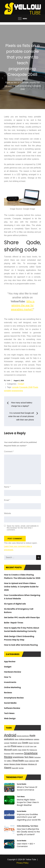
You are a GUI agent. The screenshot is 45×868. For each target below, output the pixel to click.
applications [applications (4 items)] (9, 739)
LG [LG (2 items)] (24, 746)
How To (8, 677)
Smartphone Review (14, 698)
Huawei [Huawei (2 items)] (31, 743)
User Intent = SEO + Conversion (26, 845)
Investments (10, 682)
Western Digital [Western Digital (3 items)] (15, 764)
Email (7, 500)
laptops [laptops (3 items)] (20, 746)
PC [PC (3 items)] (28, 750)
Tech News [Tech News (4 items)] (29, 757)
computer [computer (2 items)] (7, 743)
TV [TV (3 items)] (5, 761)
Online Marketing (12, 687)
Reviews (8, 693)
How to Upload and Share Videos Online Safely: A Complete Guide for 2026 (21, 587)
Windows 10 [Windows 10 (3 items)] (32, 764)
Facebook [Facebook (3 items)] (13, 743)
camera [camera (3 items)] (36, 739)
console (15, 387)
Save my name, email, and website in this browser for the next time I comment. (23, 528)
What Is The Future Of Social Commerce (27, 789)
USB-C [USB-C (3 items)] (9, 761)
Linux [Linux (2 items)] (31, 746)
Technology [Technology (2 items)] (37, 757)
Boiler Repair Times (14, 623)
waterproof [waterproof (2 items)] (32, 761)
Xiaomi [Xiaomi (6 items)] (8, 768)
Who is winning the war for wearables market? (23, 305)
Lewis (8, 380)
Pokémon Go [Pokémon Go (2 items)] (33, 750)
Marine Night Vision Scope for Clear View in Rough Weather (28, 802)
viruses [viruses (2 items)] (27, 761)
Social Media (10, 703)
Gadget (21, 384)
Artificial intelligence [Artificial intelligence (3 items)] (26, 739)
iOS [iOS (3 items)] (9, 746)
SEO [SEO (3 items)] (13, 753)
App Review (10, 662)
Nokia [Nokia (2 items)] (20, 750)
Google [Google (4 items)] (25, 743)
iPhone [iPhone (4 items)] (14, 746)
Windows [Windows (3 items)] (24, 764)
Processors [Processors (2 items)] (7, 754)
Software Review (12, 708)
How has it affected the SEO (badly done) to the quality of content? (28, 832)
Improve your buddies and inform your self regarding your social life (29, 817)
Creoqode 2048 (26, 387)
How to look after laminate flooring (21, 645)
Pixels (36, 387)
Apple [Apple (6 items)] (32, 735)
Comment (9, 452)
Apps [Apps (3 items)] (16, 739)
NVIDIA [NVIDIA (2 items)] (24, 750)
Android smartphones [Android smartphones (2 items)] (23, 736)
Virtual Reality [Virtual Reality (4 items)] (18, 761)
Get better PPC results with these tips (22, 617)
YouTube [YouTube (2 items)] (21, 768)
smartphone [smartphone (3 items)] (19, 753)
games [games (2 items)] (19, 743)
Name (7, 487)
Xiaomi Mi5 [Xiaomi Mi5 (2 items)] (15, 768)
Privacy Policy (23, 863)
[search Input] (23, 557)
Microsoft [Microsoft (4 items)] (8, 750)
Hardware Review (13, 672)
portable (8, 391)
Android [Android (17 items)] (10, 735)
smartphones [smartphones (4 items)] (18, 757)
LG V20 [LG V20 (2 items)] (27, 746)
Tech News (9, 713)
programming (17, 391)
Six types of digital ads (15, 604)
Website (8, 513)
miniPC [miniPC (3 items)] (15, 750)
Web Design (10, 718)
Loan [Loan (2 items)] (35, 746)
